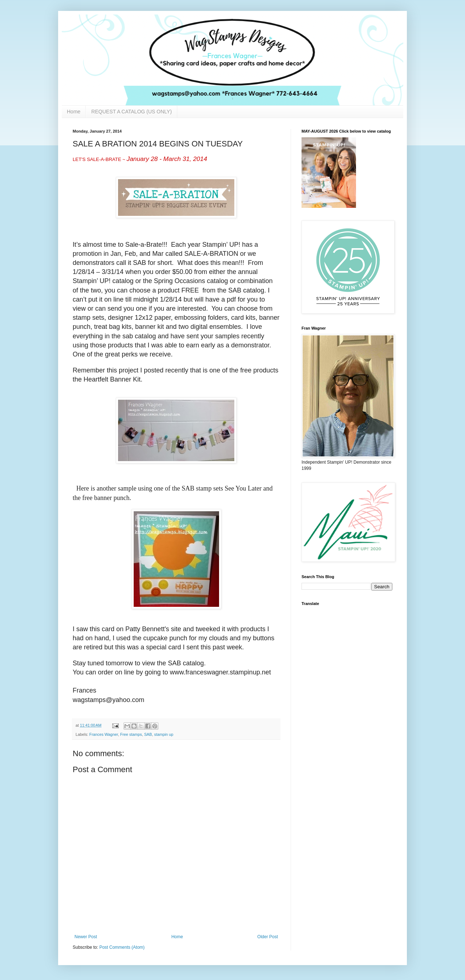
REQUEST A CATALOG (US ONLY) (131, 112)
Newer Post (86, 937)
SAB (148, 734)
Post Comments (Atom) (122, 947)
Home (74, 112)
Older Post (268, 937)
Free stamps (131, 734)
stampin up (164, 734)
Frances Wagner (104, 734)
